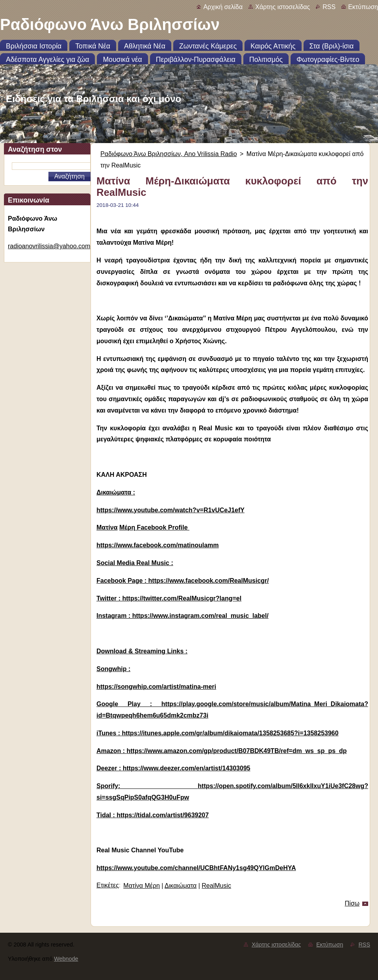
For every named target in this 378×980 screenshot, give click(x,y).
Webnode (66, 959)
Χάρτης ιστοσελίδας (283, 7)
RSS (329, 7)
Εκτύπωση (363, 7)
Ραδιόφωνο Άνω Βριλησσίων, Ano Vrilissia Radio (169, 154)
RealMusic (216, 886)
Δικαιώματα (181, 886)
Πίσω (352, 903)
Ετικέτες (108, 885)
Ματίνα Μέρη (142, 886)
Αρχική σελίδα (223, 7)
